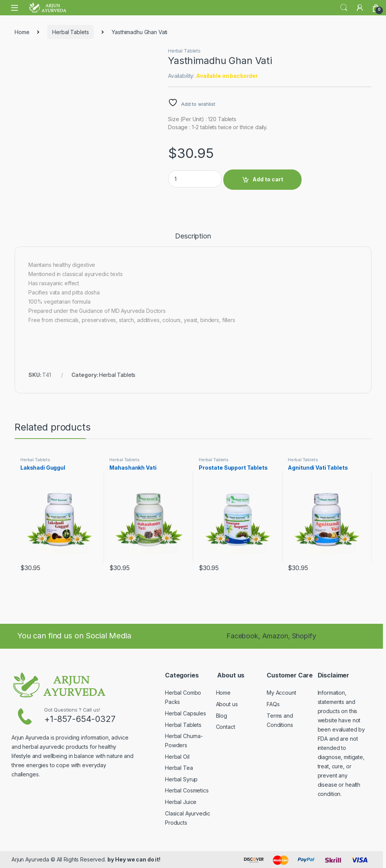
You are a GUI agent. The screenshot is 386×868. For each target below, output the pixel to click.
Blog (222, 716)
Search (344, 8)
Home (22, 32)
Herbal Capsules (186, 713)
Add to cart (268, 179)
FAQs (273, 704)
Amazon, (277, 636)
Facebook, (243, 636)
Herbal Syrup (181, 779)
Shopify (304, 636)
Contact (226, 727)
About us (227, 704)
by (111, 859)
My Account (281, 693)
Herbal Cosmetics (187, 790)
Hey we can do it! (138, 859)
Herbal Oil (177, 757)
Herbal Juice (181, 802)
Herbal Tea (179, 768)
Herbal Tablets (70, 32)
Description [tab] (193, 236)
